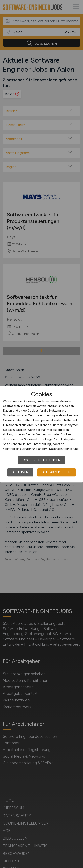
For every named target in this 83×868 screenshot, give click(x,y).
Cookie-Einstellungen (41, 460)
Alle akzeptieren (57, 472)
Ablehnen (20, 472)
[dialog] (41, 434)
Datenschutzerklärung (64, 449)
